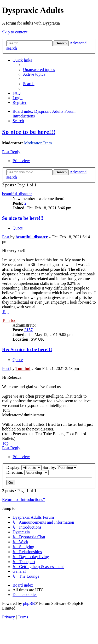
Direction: (27, 472)
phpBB (29, 603)
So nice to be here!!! (29, 132)
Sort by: (60, 467)
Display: (24, 467)
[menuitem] (39, 70)
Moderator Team (38, 143)
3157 (28, 330)
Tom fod (9, 320)
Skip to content (15, 32)
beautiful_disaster (17, 194)
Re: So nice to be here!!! (27, 349)
